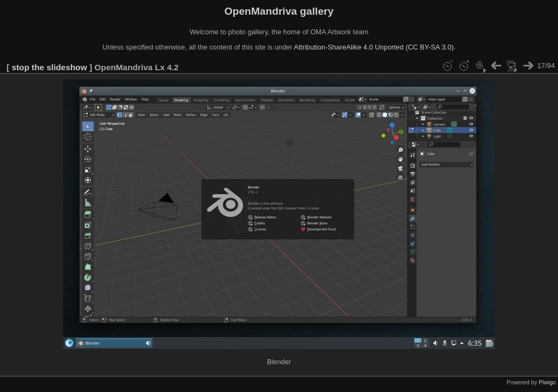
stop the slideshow (49, 67)
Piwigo (547, 382)
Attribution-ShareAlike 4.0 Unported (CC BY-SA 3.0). (375, 47)
